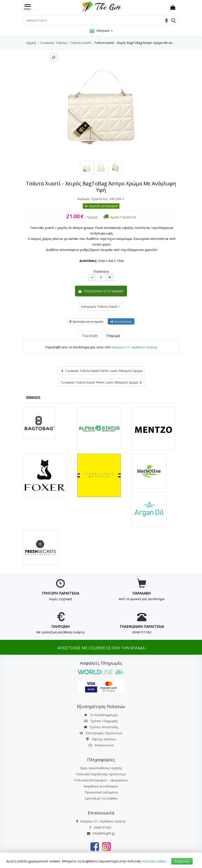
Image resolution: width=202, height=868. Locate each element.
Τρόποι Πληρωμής (101, 721)
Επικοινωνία (104, 745)
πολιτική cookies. (154, 861)
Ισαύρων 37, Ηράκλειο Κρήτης (134, 347)
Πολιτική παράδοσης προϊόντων (101, 774)
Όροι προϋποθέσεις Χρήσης (101, 768)
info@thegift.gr (101, 833)
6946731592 (142, 632)
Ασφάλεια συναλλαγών (101, 786)
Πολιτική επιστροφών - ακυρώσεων (101, 780)
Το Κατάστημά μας (101, 715)
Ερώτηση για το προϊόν (86, 322)
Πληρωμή (113, 336)
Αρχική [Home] (31, 43)
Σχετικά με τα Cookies (101, 798)
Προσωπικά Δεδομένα (101, 792)
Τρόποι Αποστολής (101, 727)
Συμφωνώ (182, 861)
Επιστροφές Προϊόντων (101, 733)
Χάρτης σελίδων (101, 739)
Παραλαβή (90, 336)
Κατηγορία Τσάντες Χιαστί (101, 307)
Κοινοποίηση (121, 322)
